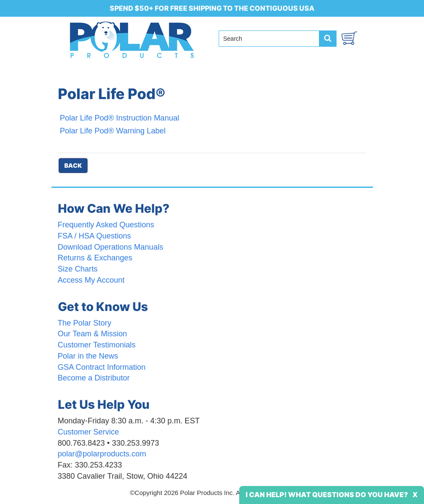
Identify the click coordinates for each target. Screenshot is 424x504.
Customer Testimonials (97, 345)
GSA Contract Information (102, 367)
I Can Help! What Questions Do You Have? (327, 495)
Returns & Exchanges (95, 258)
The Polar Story (85, 323)
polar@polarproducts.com (102, 454)
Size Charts (78, 269)
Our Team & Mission (93, 334)
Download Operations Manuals (111, 247)
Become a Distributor (94, 378)
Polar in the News (88, 356)
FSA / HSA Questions (95, 236)
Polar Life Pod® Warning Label (113, 131)
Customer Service (89, 432)
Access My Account (91, 280)
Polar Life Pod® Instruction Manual (120, 118)
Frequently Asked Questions (106, 225)
